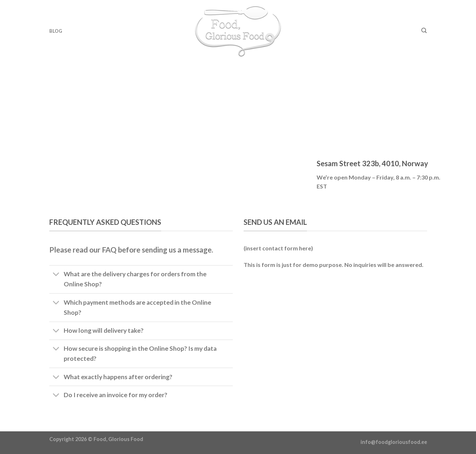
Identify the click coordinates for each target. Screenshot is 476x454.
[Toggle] (56, 275)
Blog (56, 31)
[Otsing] (424, 31)
